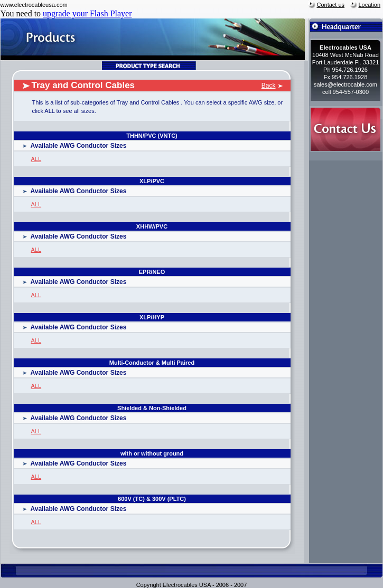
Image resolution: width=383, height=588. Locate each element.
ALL (36, 159)
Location (370, 5)
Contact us (331, 5)
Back (269, 86)
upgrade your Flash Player (87, 13)
